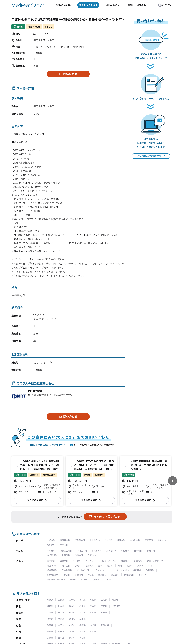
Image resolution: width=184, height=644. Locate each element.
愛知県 (72, 619)
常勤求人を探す (64, 5)
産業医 (91, 575)
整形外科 (138, 551)
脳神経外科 (111, 551)
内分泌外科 (52, 555)
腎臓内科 (64, 561)
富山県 (61, 612)
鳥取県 (50, 631)
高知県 (83, 638)
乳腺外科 (66, 555)
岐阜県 (50, 619)
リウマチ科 (99, 570)
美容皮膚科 (129, 575)
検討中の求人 (112, 5)
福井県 (83, 612)
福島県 (115, 600)
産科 (100, 566)
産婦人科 (90, 566)
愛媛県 (72, 638)
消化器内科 (95, 540)
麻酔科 (140, 566)
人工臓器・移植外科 (107, 561)
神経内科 (121, 540)
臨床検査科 (97, 579)
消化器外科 (97, 551)
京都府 (61, 625)
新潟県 (50, 612)
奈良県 (93, 625)
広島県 (83, 631)
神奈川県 (116, 606)
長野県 (104, 612)
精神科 (67, 575)
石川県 (72, 612)
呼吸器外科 (82, 551)
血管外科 (92, 555)
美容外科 (143, 575)
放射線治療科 (53, 575)
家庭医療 (149, 540)
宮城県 (83, 600)
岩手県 (72, 600)
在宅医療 (51, 561)
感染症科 (162, 540)
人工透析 (77, 561)
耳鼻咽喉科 (52, 566)
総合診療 (138, 561)
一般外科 (51, 551)
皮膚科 (130, 566)
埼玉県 (83, 606)
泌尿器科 (66, 566)
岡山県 (72, 631)
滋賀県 (50, 625)
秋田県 (93, 600)
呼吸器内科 (80, 540)
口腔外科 (79, 555)
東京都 (104, 606)
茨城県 (50, 606)
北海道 (50, 600)
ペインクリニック (156, 566)
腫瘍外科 (125, 561)
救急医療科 (52, 570)
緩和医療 (137, 570)
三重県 (83, 619)
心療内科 (79, 575)
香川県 (61, 638)
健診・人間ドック (155, 561)
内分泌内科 (135, 540)
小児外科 (125, 551)
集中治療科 (67, 570)
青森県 (61, 600)
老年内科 (90, 561)
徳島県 (50, 638)
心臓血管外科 (66, 551)
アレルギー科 (83, 570)
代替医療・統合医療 (56, 579)
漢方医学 (115, 575)
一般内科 (51, 540)
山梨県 (93, 612)
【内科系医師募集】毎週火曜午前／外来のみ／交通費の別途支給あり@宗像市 (148, 465)
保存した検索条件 (137, 5)
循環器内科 (65, 540)
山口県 (93, 631)
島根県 (61, 631)
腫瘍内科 (64, 545)
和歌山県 (105, 625)
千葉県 (93, 606)
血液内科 (108, 540)
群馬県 (72, 606)
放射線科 (150, 570)
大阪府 (72, 625)
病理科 (73, 579)
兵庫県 (83, 625)
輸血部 (84, 579)
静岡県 (61, 619)
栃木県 (61, 606)
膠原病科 (51, 545)
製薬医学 (102, 575)
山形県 (104, 600)
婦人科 (110, 566)
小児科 (78, 566)
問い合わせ (68, 74)
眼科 (120, 566)
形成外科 (151, 551)
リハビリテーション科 (118, 570)
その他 (109, 579)
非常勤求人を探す (88, 5)
